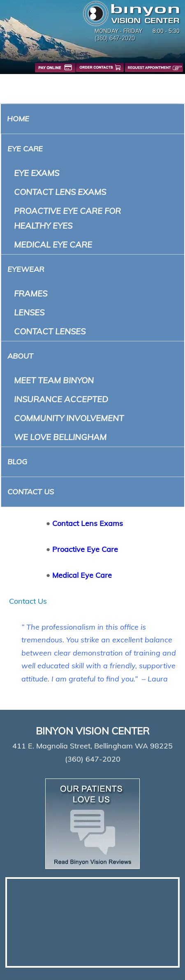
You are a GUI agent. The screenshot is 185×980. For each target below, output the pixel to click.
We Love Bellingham (60, 437)
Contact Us (31, 492)
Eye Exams (37, 173)
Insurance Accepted (61, 399)
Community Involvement (69, 418)
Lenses (29, 312)
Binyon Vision (132, 13)
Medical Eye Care (53, 244)
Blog (17, 462)
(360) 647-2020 (115, 38)
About (20, 356)
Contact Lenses (50, 331)
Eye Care (25, 149)
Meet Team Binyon (54, 380)
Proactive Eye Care (85, 549)
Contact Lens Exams (60, 192)
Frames (31, 293)
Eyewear (26, 269)
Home (18, 119)
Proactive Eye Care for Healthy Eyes (67, 218)
